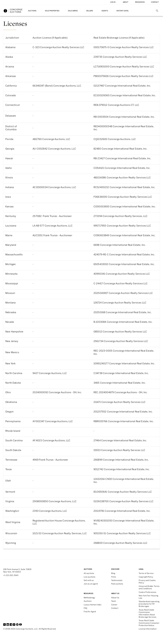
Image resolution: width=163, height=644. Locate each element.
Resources (140, 2)
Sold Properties (52, 11)
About (125, 2)
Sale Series (73, 11)
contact (155, 2)
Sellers (90, 11)
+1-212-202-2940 (11, 575)
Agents (105, 11)
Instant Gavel (122, 11)
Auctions (32, 11)
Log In (113, 2)
